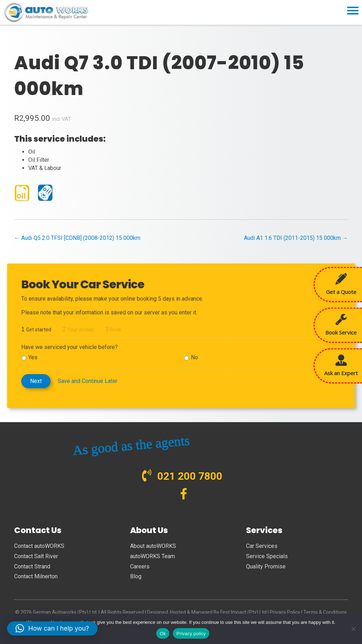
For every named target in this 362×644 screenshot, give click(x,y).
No (194, 357)
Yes (33, 357)
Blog (136, 576)
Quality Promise (266, 566)
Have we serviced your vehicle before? (69, 347)
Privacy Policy (285, 612)
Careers (140, 566)
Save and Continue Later (87, 381)
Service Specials (267, 556)
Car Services (262, 546)
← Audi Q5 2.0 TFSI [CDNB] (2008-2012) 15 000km (77, 238)
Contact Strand (32, 566)
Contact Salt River (36, 556)
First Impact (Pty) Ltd (243, 612)
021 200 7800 (190, 476)
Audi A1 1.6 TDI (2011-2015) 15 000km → (296, 238)
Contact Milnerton (36, 576)
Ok (163, 634)
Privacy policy (191, 634)
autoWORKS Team (153, 556)
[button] (52, 628)
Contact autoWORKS (39, 546)
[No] (353, 629)
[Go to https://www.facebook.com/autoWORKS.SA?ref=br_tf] (184, 495)
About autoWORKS (153, 546)
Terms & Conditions (325, 612)
